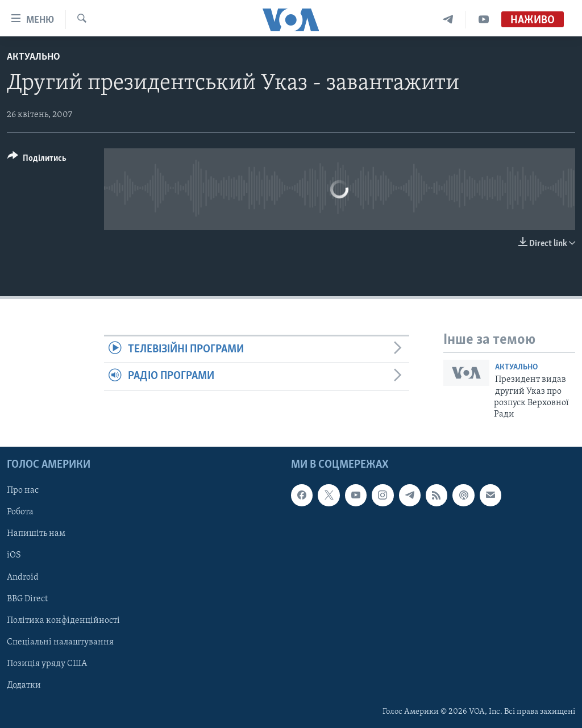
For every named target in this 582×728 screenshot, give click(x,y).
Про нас (23, 490)
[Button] (37, 160)
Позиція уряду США (47, 663)
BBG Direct (27, 598)
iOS (14, 555)
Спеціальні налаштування (60, 642)
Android (23, 577)
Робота (20, 512)
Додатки (24, 685)
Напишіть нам (36, 534)
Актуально (34, 57)
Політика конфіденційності (63, 620)
